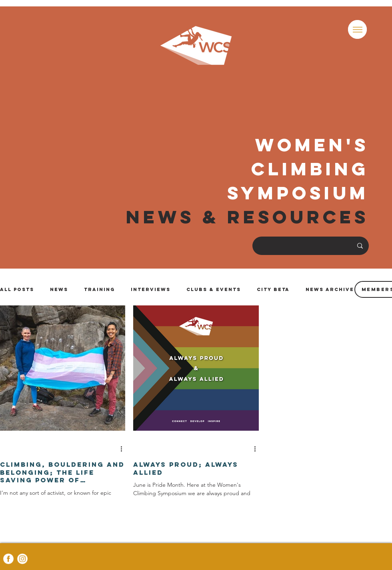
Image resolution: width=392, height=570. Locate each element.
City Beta (273, 289)
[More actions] (124, 449)
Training (99, 289)
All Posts (17, 289)
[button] (357, 29)
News (59, 289)
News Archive (330, 289)
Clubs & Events (214, 289)
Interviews (151, 289)
